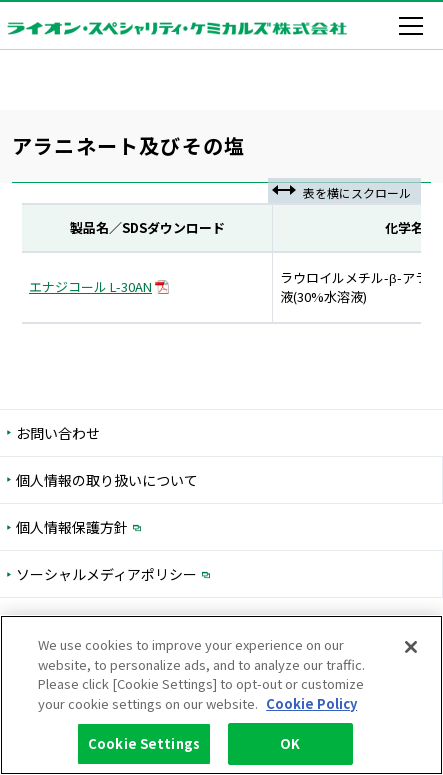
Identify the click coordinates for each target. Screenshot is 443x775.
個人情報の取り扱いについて (107, 480)
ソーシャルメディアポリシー (190, 573)
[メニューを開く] (415, 26)
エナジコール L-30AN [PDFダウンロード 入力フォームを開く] (99, 286)
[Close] (411, 648)
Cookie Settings (144, 744)
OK (290, 744)
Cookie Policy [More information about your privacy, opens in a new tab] (311, 703)
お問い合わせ (58, 433)
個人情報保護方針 (155, 526)
